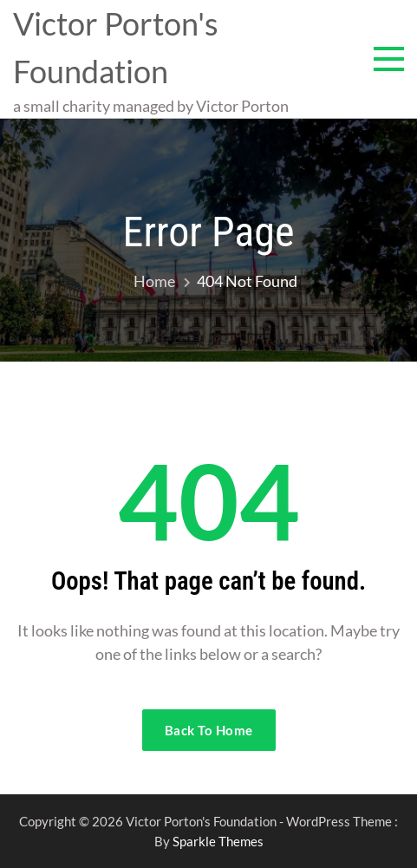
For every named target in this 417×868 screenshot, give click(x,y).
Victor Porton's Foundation (116, 47)
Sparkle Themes (218, 841)
